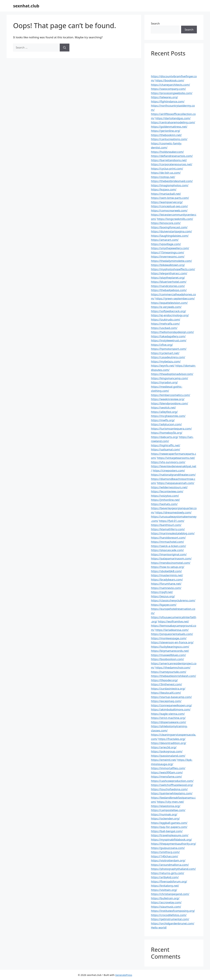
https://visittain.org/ (164, 890)
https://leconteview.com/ (167, 491)
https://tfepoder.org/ (164, 680)
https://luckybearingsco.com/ (170, 647)
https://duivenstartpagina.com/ (171, 231)
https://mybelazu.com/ (166, 361)
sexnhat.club (26, 6)
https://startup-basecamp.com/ (171, 697)
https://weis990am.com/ (167, 772)
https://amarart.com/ (165, 240)
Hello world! (159, 927)
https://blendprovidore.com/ (169, 403)
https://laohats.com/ (164, 504)
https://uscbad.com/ (164, 328)
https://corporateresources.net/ (172, 164)
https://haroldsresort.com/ (168, 538)
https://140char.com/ (164, 856)
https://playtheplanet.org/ (168, 278)
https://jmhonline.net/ (165, 500)
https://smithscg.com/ (165, 852)
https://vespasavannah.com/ (176, 483)
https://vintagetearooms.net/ (176, 458)
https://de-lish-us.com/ (166, 173)
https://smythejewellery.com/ (170, 248)
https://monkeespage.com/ (169, 638)
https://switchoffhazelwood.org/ (172, 785)
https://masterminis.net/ (167, 575)
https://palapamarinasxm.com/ (171, 558)
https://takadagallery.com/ (168, 336)
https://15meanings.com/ (168, 252)
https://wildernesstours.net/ (169, 487)
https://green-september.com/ (175, 298)
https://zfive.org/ (162, 345)
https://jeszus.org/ (163, 596)
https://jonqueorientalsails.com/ (172, 634)
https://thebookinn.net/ (166, 135)
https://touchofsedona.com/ (169, 789)
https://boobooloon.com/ (167, 659)
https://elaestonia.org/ (166, 806)
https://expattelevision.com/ (169, 303)
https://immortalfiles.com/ (168, 768)
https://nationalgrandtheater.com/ (173, 475)
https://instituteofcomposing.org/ (173, 911)
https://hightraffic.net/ (166, 445)
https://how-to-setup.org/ (168, 567)
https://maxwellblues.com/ (168, 655)
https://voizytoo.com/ (165, 496)
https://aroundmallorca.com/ (170, 865)
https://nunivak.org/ (164, 814)
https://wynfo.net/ (163, 366)
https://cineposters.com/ (169, 470)
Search (155, 23)
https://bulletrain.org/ (165, 898)
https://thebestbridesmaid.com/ (172, 181)
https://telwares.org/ (164, 97)
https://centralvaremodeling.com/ (173, 122)
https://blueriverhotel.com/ (169, 282)
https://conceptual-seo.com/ (169, 206)
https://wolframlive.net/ (173, 621)
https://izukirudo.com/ (166, 319)
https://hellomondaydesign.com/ (172, 332)
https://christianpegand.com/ (170, 894)
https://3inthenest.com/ (166, 684)
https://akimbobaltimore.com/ (171, 709)
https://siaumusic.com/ (166, 907)
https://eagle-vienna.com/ (168, 714)
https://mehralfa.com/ (165, 324)
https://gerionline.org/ (166, 131)
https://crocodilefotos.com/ (169, 915)
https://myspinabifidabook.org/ (171, 839)
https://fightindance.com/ (168, 101)
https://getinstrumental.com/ (170, 919)
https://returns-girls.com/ (168, 873)
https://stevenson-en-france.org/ (172, 642)
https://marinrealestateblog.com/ (173, 533)
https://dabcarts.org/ (165, 437)
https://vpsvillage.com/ (166, 244)
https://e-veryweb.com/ (166, 307)
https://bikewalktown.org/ (168, 265)
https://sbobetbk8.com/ (166, 571)
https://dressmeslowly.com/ (173, 512)
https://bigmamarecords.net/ (170, 651)
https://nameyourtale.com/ (169, 672)
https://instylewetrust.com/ (169, 340)
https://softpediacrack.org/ (168, 311)
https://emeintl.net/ (164, 760)
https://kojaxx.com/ (164, 189)
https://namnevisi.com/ (166, 588)
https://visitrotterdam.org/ (168, 860)
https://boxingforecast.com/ (169, 227)
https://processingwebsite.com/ (172, 93)
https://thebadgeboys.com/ (169, 290)
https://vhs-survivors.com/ (168, 462)
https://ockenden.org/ (165, 818)
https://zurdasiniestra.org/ (168, 688)
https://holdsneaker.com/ (167, 152)
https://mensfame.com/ (166, 776)
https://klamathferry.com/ (168, 529)
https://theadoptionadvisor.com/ (172, 374)
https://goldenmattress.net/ (169, 127)
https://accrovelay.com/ (166, 902)
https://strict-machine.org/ (168, 718)
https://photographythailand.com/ (173, 869)
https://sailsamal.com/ (166, 449)
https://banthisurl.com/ (166, 525)
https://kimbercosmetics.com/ (171, 395)
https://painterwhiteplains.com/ (172, 793)
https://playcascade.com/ (167, 550)
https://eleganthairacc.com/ (169, 273)
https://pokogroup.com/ (167, 751)
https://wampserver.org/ (167, 202)
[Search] (65, 48)
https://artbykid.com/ (165, 877)
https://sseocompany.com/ (168, 89)
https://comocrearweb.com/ (169, 210)
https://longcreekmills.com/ (175, 219)
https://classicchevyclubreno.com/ (173, 600)
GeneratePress (124, 975)
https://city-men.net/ (171, 802)
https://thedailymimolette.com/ (171, 261)
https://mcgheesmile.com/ (168, 416)
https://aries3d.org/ (164, 747)
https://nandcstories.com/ (168, 286)
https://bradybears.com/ (167, 579)
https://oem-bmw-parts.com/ (170, 198)
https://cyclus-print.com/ (167, 168)
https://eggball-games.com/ (169, 823)
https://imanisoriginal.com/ (169, 554)
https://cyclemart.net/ (165, 353)
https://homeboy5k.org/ (167, 433)
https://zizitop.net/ (163, 177)
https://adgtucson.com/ (166, 424)
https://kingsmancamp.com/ (169, 378)
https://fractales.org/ (172, 739)
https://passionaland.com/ (168, 756)
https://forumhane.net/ (166, 584)
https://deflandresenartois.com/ (172, 156)
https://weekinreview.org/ (168, 399)
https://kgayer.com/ (164, 605)
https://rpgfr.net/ (162, 592)
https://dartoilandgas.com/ (173, 118)
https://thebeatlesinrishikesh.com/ (173, 676)
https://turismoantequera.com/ (171, 428)
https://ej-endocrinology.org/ (170, 315)
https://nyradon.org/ (164, 382)
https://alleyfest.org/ (164, 412)
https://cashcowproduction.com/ (172, 781)
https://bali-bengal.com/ (167, 831)
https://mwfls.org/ (163, 420)
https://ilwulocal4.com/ (166, 693)
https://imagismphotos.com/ (170, 185)
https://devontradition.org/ (169, 743)
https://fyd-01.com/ (172, 521)
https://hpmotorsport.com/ (169, 349)
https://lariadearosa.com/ (172, 630)
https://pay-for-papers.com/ (169, 827)
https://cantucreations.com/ (169, 139)
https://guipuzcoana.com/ (168, 848)
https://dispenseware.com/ (168, 722)
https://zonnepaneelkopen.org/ (171, 705)
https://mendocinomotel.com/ (171, 563)
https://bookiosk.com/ (170, 80)
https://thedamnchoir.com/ (173, 667)
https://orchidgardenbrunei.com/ (173, 923)
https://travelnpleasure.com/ (170, 835)
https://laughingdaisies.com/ (170, 236)
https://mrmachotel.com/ (167, 542)
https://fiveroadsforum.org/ (169, 881)
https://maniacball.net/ (166, 194)
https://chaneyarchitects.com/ (170, 85)
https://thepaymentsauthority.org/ (173, 844)
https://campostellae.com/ (168, 810)
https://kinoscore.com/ (166, 223)
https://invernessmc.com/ (168, 256)
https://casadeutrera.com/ (168, 357)
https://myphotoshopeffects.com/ (173, 269)
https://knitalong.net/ (165, 886)
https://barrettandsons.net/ (169, 160)
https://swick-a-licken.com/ (168, 546)
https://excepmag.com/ (166, 701)
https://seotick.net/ (163, 407)
